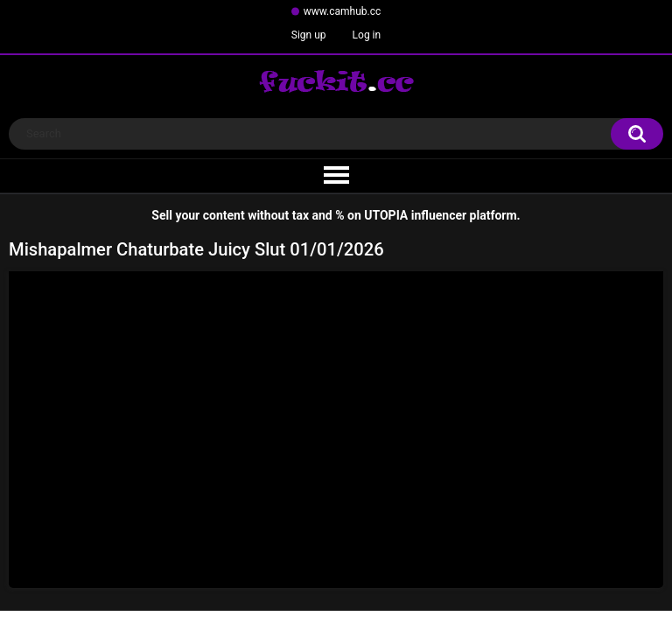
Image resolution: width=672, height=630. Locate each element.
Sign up (309, 35)
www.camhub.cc (343, 11)
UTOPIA (386, 215)
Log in (367, 35)
